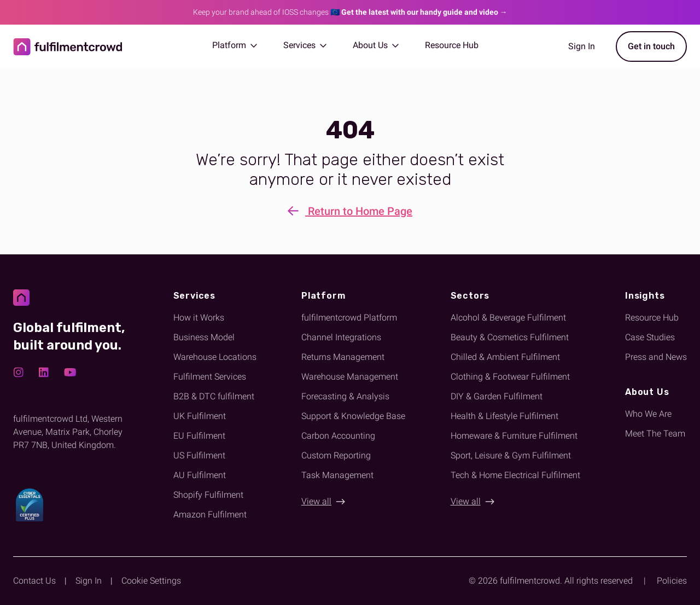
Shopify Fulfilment (208, 495)
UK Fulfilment (200, 416)
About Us (376, 45)
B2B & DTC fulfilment (214, 396)
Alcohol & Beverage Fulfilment (508, 318)
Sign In (89, 581)
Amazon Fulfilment (210, 514)
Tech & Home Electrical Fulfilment (515, 475)
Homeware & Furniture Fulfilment (514, 436)
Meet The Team (655, 434)
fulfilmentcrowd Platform (349, 318)
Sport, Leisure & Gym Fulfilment (511, 455)
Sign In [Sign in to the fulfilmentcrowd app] (582, 46)
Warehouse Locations (215, 357)
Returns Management (343, 357)
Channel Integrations (341, 337)
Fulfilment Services (210, 377)
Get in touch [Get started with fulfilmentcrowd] (651, 46)
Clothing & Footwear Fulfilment (510, 377)
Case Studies (650, 337)
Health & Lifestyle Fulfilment (504, 416)
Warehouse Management (350, 377)
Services (305, 45)
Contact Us (34, 581)
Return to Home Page (350, 212)
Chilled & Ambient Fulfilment (505, 357)
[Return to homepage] (68, 47)
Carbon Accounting (338, 436)
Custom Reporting (336, 455)
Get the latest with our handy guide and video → (424, 12)
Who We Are (648, 414)
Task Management (337, 475)
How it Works (199, 318)
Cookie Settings (151, 581)
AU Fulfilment (200, 475)
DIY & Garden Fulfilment (497, 396)
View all (316, 501)
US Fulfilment (199, 455)
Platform (235, 45)
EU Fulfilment (199, 436)
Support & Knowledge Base (353, 416)
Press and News (656, 357)
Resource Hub (452, 45)
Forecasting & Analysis (345, 396)
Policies (672, 581)
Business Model (204, 337)
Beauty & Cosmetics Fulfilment (510, 337)
